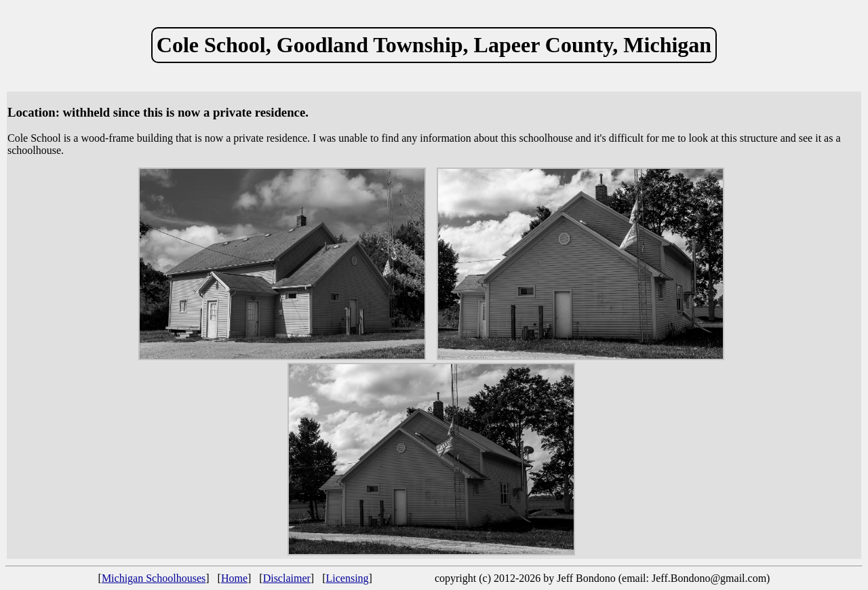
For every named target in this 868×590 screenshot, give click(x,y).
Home (234, 578)
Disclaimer (287, 578)
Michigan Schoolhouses (154, 578)
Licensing (348, 578)
